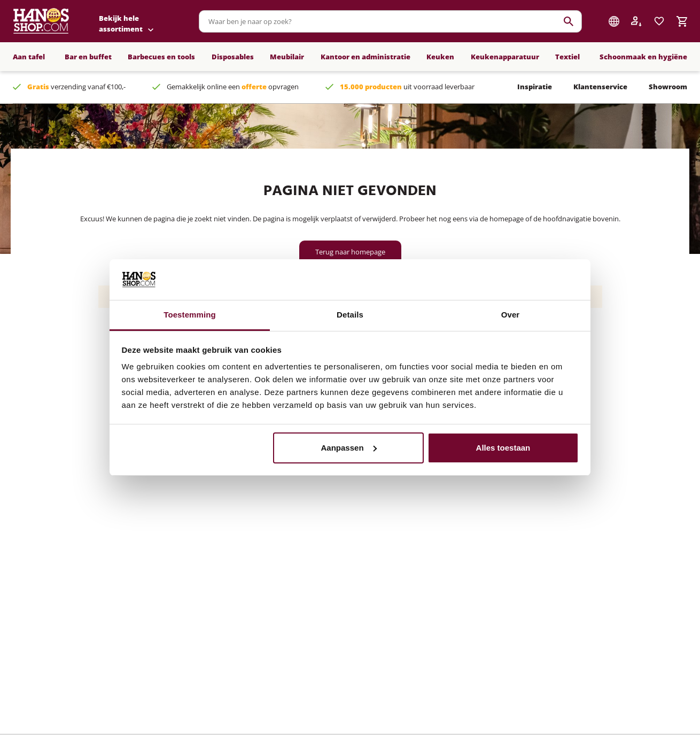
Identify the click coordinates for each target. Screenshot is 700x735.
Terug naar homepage (350, 252)
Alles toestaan (503, 448)
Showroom (668, 87)
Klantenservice (600, 87)
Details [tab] (350, 315)
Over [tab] (511, 315)
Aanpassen (349, 448)
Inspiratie (535, 87)
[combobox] (390, 21)
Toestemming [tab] (190, 315)
